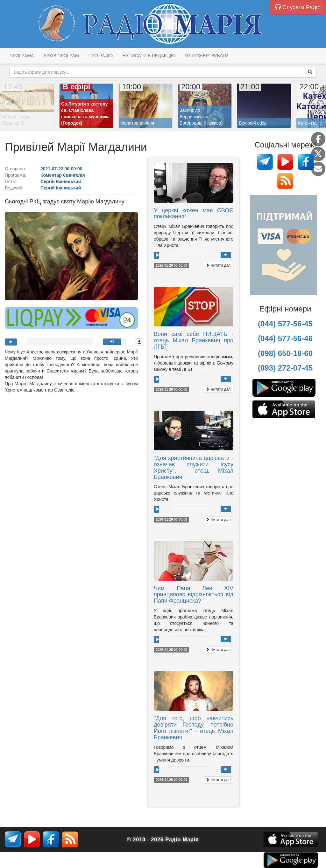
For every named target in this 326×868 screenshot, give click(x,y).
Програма (22, 56)
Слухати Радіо (298, 7)
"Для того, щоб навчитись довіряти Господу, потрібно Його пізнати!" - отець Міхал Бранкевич (194, 728)
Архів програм (61, 56)
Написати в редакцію (149, 56)
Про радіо (101, 56)
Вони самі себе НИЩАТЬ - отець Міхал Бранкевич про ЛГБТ (194, 340)
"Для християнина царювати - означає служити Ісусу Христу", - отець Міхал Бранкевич (194, 467)
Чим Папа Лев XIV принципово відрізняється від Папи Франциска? (194, 595)
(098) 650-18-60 (285, 353)
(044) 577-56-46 (285, 338)
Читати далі (219, 265)
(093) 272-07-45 (285, 368)
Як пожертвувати (207, 56)
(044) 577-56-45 (285, 324)
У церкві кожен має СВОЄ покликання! (194, 214)
